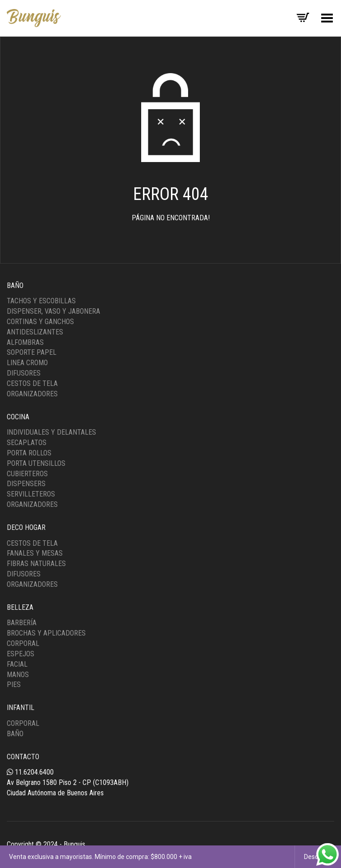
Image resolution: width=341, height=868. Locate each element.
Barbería (22, 623)
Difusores (24, 373)
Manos (18, 675)
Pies (14, 685)
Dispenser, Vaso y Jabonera (53, 311)
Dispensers (26, 484)
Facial (17, 664)
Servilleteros (31, 494)
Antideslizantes (35, 332)
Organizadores (32, 394)
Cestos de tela (32, 543)
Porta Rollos (29, 453)
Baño (15, 734)
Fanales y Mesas (35, 553)
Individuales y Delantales (51, 432)
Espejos (21, 654)
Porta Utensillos (36, 463)
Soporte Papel (32, 352)
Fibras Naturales (36, 564)
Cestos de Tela (32, 383)
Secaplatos (27, 443)
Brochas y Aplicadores (46, 633)
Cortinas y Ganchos (40, 322)
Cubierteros (27, 474)
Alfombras (25, 342)
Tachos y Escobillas (41, 301)
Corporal (23, 643)
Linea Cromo (27, 363)
